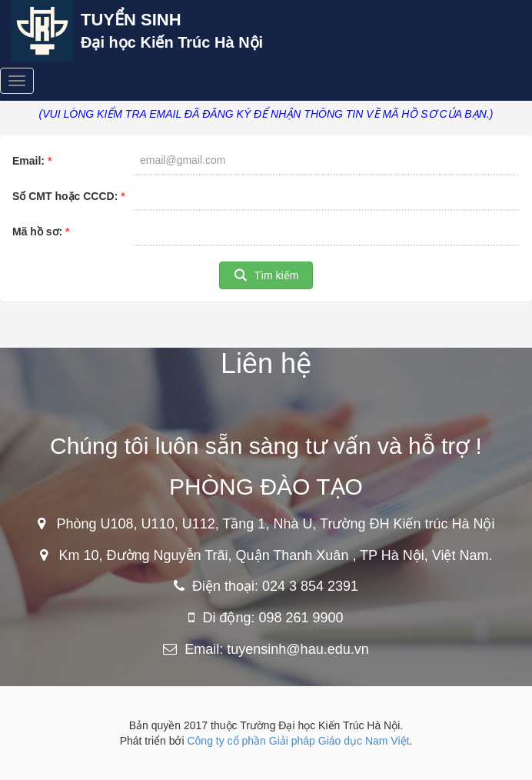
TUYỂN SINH (131, 20)
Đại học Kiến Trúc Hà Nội (172, 42)
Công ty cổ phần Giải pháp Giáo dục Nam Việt (298, 741)
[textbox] (326, 161)
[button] (266, 275)
